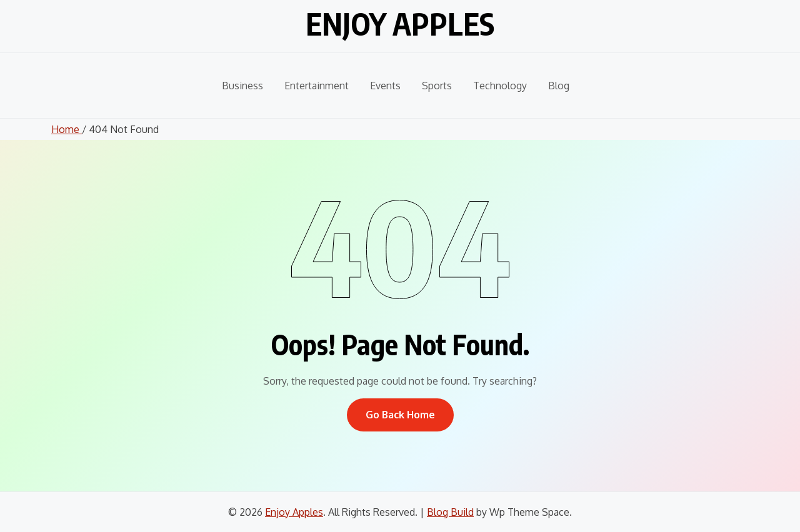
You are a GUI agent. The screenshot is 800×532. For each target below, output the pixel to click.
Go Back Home (400, 415)
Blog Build (450, 512)
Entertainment (317, 86)
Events (385, 86)
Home (67, 129)
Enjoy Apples (400, 24)
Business (242, 86)
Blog (559, 86)
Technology (500, 86)
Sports (437, 86)
